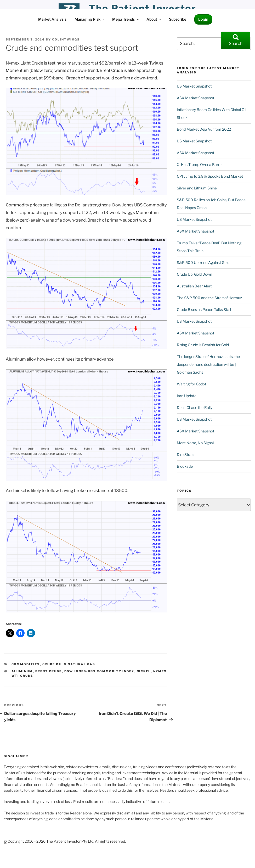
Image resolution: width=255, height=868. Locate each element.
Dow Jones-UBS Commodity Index (99, 671)
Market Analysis (52, 19)
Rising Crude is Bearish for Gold (203, 345)
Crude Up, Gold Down (194, 274)
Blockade (185, 466)
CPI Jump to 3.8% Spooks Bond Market (210, 176)
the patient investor (143, 8)
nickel (144, 671)
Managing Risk (90, 19)
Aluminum (22, 671)
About (154, 19)
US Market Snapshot (194, 86)
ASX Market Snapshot (195, 98)
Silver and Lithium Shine (197, 188)
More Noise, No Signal (195, 443)
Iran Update (187, 396)
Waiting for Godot (191, 384)
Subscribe (178, 19)
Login (203, 19)
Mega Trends (126, 19)
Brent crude (49, 671)
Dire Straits (186, 455)
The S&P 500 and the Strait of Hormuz (209, 298)
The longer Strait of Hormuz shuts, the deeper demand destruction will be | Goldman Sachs (208, 364)
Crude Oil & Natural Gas (69, 664)
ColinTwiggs (66, 39)
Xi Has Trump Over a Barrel (200, 164)
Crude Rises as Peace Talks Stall (204, 309)
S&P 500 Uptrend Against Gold (203, 262)
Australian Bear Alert (194, 286)
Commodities (26, 664)
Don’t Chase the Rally (195, 407)
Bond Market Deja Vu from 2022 (204, 129)
